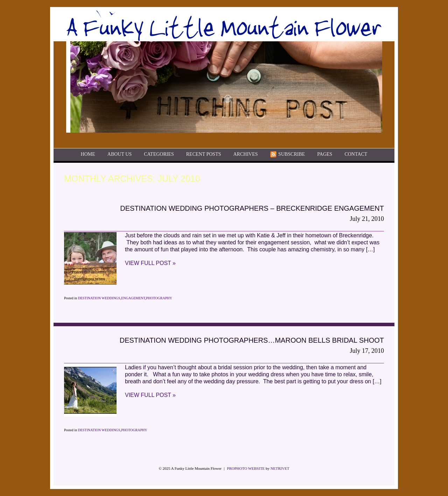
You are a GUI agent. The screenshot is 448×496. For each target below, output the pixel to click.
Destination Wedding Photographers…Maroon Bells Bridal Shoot (252, 340)
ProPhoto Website (246, 468)
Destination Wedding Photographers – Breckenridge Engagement (252, 208)
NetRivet (280, 468)
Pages (325, 154)
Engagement (133, 298)
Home (88, 154)
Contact (356, 154)
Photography (159, 298)
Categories (159, 154)
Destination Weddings (99, 298)
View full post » (150, 263)
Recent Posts (204, 154)
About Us (120, 154)
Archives (245, 154)
